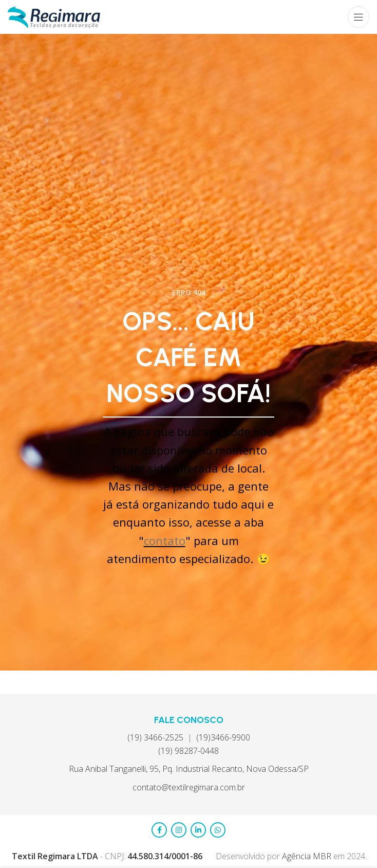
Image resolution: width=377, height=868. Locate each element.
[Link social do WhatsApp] (218, 830)
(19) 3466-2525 (155, 737)
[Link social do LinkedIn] (198, 830)
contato (165, 540)
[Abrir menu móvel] (359, 17)
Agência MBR (308, 856)
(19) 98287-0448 (188, 751)
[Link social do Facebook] (159, 830)
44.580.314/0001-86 (165, 856)
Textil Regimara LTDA (55, 856)
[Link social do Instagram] (179, 830)
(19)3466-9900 (223, 737)
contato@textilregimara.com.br (189, 787)
